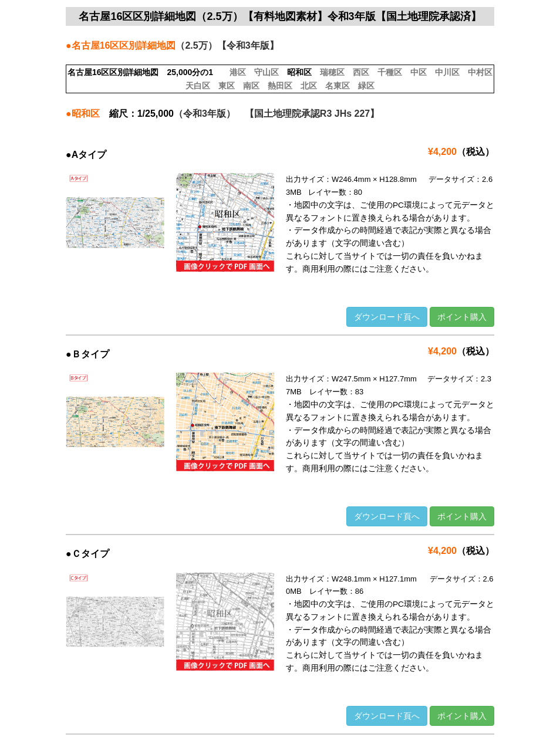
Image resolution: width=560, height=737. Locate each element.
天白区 (198, 86)
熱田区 (280, 86)
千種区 (390, 72)
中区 (419, 72)
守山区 (266, 72)
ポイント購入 (462, 317)
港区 (238, 72)
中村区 (480, 72)
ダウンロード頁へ (387, 317)
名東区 (338, 86)
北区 (309, 86)
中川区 (447, 72)
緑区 (366, 86)
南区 (251, 86)
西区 (361, 72)
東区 (227, 86)
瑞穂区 (332, 72)
